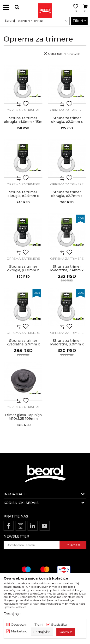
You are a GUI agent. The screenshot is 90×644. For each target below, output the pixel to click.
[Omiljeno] (74, 13)
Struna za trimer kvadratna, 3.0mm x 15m (67, 344)
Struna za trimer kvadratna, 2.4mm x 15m (67, 270)
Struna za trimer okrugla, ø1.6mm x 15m (23, 120)
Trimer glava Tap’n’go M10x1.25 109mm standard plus (23, 419)
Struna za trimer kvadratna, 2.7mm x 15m (23, 344)
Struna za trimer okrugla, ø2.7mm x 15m (67, 196)
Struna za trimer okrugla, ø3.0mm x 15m (23, 270)
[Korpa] (85, 13)
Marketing (19, 631)
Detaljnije (12, 614)
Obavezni (19, 625)
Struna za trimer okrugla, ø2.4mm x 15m (23, 196)
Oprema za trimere (23, 110)
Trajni (39, 625)
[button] (17, 7)
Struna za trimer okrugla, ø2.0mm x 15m (67, 122)
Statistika (59, 625)
